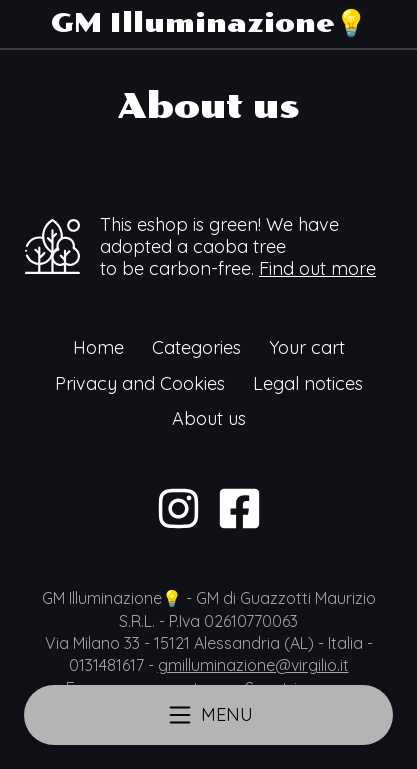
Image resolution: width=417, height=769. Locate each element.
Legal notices (308, 383)
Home (98, 347)
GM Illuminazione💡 (209, 23)
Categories (196, 347)
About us (209, 418)
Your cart (307, 347)
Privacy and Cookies (140, 383)
